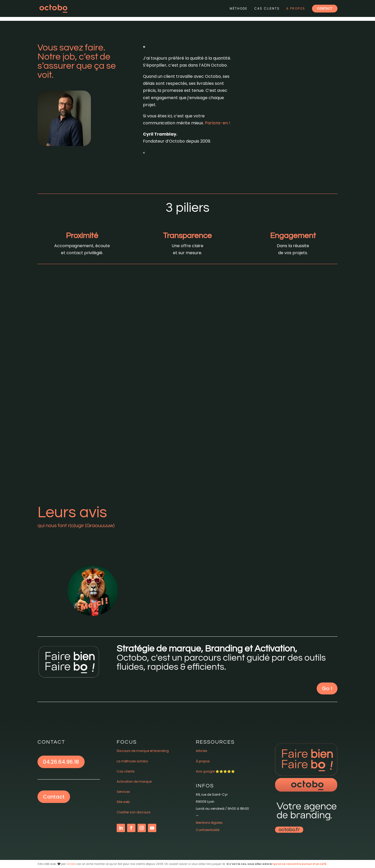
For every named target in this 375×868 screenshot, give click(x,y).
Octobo (71, 864)
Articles (202, 751)
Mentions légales (209, 823)
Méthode (239, 8)
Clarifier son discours (134, 812)
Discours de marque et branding (143, 751)
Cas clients (267, 8)
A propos (296, 8)
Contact (54, 797)
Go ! (327, 688)
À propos (203, 761)
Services (123, 792)
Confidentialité (208, 830)
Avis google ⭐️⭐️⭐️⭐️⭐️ (215, 771)
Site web (123, 802)
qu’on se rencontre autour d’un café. (300, 864)
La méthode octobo (132, 761)
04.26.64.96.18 (61, 762)
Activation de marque (134, 781)
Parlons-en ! (218, 123)
